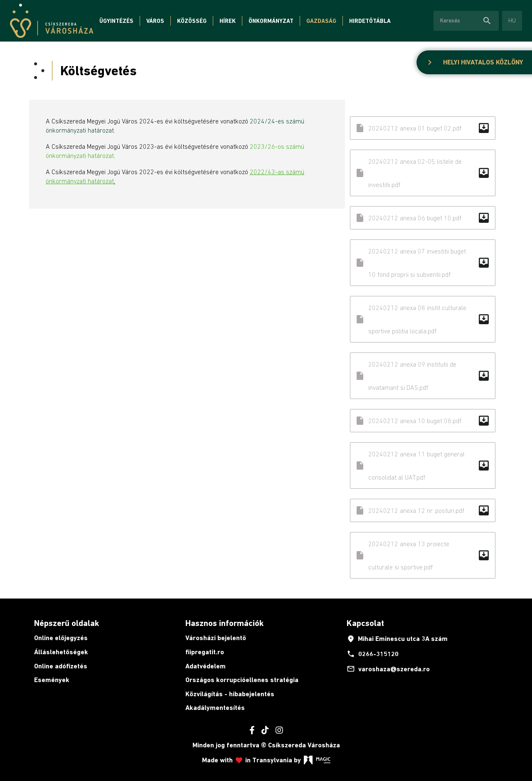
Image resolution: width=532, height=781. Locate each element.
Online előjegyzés (61, 638)
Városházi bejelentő (216, 638)
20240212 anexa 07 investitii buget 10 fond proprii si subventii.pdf (423, 263)
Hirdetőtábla (370, 21)
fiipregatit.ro (205, 652)
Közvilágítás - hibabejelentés (230, 694)
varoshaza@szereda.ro (388, 669)
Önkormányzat (271, 21)
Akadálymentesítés (215, 708)
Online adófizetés (61, 666)
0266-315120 (373, 654)
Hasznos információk (224, 623)
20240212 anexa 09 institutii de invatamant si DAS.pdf (423, 376)
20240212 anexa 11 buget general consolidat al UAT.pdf (423, 466)
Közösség (192, 21)
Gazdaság (321, 21)
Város (155, 21)
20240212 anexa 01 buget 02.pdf (423, 128)
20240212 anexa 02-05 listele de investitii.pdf (423, 173)
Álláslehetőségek (61, 652)
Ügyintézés (116, 21)
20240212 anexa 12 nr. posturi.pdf (423, 510)
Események (52, 680)
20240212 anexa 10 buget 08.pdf (423, 421)
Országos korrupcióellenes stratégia (242, 680)
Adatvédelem (206, 666)
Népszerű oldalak (66, 623)
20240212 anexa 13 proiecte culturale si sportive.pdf (423, 555)
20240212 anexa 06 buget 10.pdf (423, 218)
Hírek (228, 21)
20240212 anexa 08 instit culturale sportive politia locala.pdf (423, 319)
